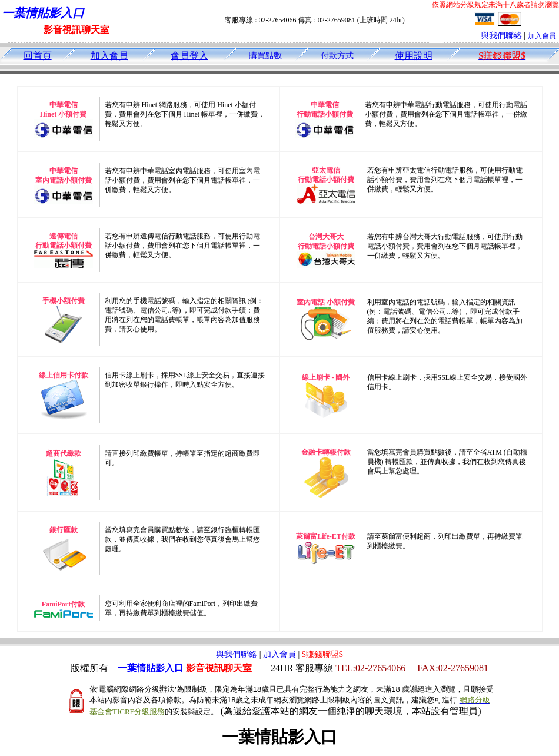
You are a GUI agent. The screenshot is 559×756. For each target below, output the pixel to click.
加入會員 (542, 36)
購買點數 (265, 56)
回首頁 (38, 56)
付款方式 (337, 56)
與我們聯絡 (501, 36)
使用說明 (414, 56)
